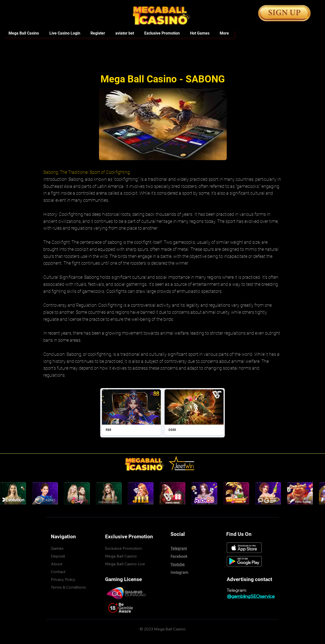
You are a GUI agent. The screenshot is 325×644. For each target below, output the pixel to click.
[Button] (284, 13)
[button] (199, 33)
